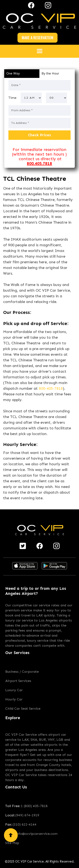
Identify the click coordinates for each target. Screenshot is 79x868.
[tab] (22, 74)
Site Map (12, 843)
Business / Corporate (22, 672)
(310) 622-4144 (25, 824)
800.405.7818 (39, 163)
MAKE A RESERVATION (37, 38)
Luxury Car (14, 690)
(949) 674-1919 (27, 815)
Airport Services (18, 681)
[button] (40, 51)
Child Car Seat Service (23, 709)
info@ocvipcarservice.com (37, 834)
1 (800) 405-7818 (34, 806)
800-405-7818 (51, 388)
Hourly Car (14, 699)
